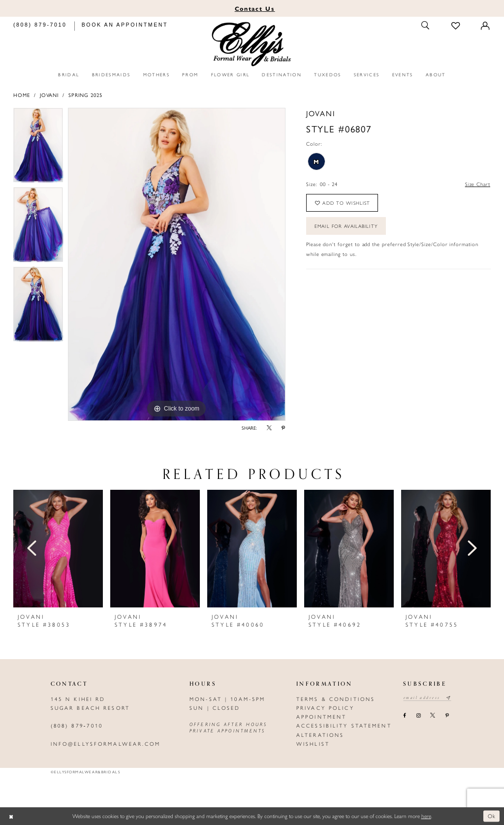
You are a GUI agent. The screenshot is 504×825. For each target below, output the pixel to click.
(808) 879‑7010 (77, 725)
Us (255, 8)
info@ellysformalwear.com (106, 744)
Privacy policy (325, 708)
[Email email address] (427, 698)
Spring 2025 (85, 95)
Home (22, 95)
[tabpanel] (38, 148)
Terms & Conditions (336, 699)
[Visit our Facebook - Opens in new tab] (405, 716)
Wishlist (313, 744)
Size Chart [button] (478, 184)
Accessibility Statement (344, 725)
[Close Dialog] (11, 816)
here (426, 816)
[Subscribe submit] (449, 698)
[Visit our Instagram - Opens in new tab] (418, 716)
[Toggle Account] (486, 26)
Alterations (320, 735)
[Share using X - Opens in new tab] (269, 428)
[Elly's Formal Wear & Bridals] (252, 44)
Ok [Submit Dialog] (492, 816)
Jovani (49, 95)
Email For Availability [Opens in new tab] (346, 226)
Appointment (321, 716)
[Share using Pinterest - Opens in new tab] (283, 428)
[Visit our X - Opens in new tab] (433, 716)
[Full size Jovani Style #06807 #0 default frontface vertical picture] (177, 264)
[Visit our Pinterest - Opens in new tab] (447, 716)
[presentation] (58, 549)
